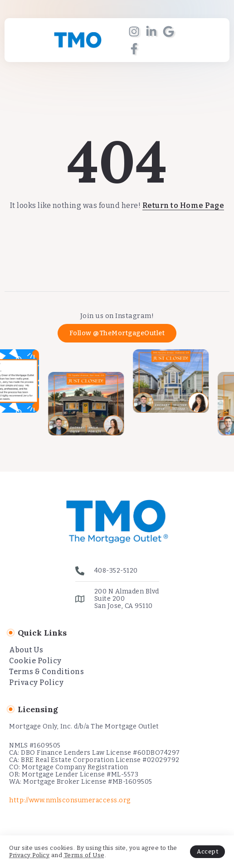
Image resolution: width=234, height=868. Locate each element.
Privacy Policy (29, 855)
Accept (207, 851)
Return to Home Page (183, 205)
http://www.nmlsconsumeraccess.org (70, 800)
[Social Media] (134, 31)
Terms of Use (84, 855)
